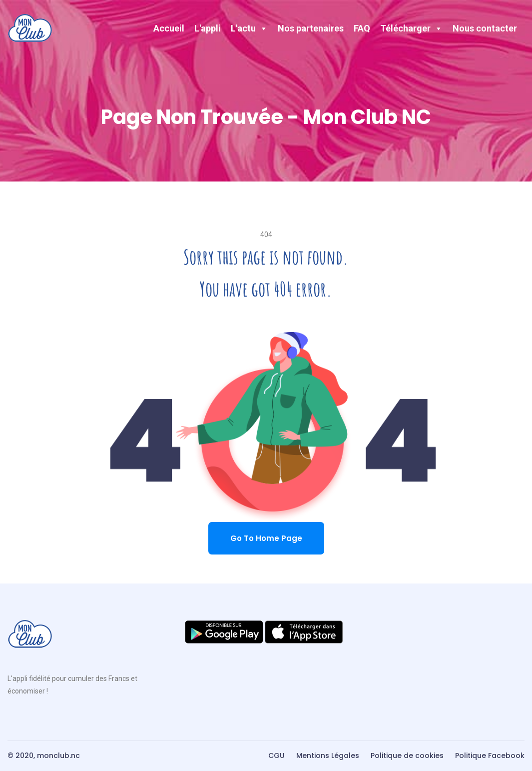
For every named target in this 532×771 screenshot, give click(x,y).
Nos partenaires (311, 28)
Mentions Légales (328, 755)
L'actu (249, 28)
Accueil (169, 28)
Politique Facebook (490, 755)
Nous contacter (485, 28)
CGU (276, 755)
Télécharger (411, 28)
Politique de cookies (407, 755)
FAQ (362, 28)
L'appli (208, 28)
